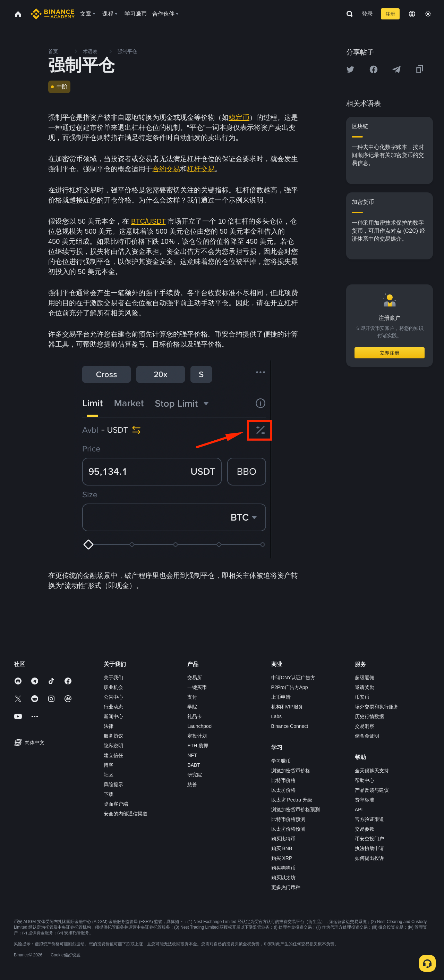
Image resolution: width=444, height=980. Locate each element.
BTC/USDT (148, 221)
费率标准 (365, 800)
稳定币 (239, 117)
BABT (194, 765)
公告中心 (113, 697)
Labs (276, 716)
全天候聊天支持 (372, 771)
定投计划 (197, 736)
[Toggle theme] (428, 14)
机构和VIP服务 (287, 707)
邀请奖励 (365, 687)
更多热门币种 (286, 887)
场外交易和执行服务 (377, 707)
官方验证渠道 (369, 819)
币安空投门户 (369, 839)
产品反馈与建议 (372, 790)
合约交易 (166, 169)
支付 (192, 697)
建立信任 (113, 755)
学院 (192, 707)
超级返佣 (365, 678)
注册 (390, 14)
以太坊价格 (283, 790)
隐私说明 (113, 746)
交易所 (195, 678)
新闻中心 (113, 716)
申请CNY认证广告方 (293, 678)
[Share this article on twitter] (350, 69)
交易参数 (365, 829)
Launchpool (200, 726)
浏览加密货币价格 (291, 771)
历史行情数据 (369, 716)
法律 (109, 726)
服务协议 (113, 736)
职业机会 (113, 687)
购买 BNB (282, 848)
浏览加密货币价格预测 (296, 809)
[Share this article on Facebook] (374, 69)
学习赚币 (281, 761)
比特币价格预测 (288, 819)
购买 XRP (282, 858)
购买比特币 (283, 839)
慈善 (192, 784)
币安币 (362, 697)
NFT (192, 755)
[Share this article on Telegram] (396, 69)
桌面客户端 (116, 804)
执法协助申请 (369, 848)
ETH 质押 (198, 746)
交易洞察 (365, 726)
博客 (109, 765)
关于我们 (113, 678)
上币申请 (281, 697)
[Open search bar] (348, 14)
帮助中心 (365, 780)
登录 (367, 14)
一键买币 (197, 687)
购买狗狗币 (283, 868)
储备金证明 (367, 736)
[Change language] (412, 14)
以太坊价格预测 (288, 829)
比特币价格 (283, 780)
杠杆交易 (201, 169)
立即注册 (390, 353)
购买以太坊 (283, 878)
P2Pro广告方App (290, 687)
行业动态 (113, 707)
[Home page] (53, 14)
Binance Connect (290, 726)
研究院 (195, 775)
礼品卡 (195, 716)
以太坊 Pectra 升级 (292, 800)
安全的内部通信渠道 (126, 814)
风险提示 (113, 784)
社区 (109, 775)
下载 (109, 794)
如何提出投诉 (369, 858)
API (359, 809)
